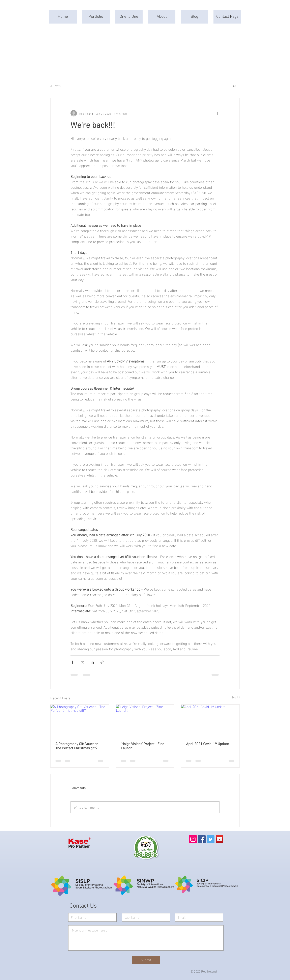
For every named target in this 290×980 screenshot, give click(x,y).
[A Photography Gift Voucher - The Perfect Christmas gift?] (80, 721)
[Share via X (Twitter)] (82, 662)
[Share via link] (102, 662)
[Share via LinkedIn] (92, 662)
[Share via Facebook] (72, 662)
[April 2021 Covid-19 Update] (210, 721)
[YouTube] (220, 839)
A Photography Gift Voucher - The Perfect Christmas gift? (78, 746)
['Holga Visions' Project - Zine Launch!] (145, 721)
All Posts (55, 86)
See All (236, 697)
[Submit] (146, 960)
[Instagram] (193, 839)
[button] (235, 86)
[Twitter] (211, 839)
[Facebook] (202, 839)
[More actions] (217, 113)
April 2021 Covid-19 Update (207, 744)
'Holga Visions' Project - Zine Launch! (142, 746)
